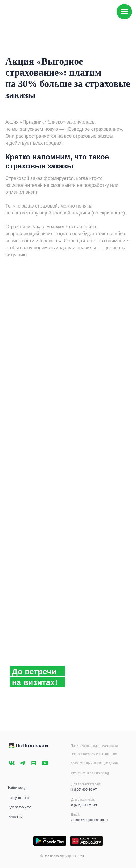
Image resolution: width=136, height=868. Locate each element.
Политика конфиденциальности (94, 746)
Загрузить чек (19, 798)
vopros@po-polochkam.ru (89, 820)
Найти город (17, 788)
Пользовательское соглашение (94, 754)
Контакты (15, 817)
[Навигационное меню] (124, 12)
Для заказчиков (20, 807)
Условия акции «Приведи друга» (95, 763)
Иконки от (79, 773)
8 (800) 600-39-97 (84, 790)
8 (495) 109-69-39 (84, 805)
